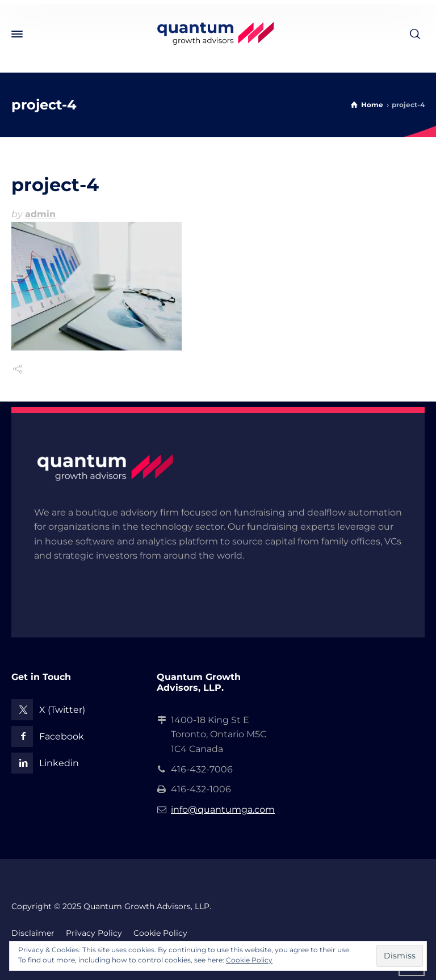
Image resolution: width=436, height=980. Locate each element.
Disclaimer (33, 933)
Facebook (62, 736)
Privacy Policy (94, 933)
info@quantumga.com (223, 810)
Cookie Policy (160, 933)
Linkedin (59, 763)
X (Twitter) (62, 710)
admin (40, 214)
